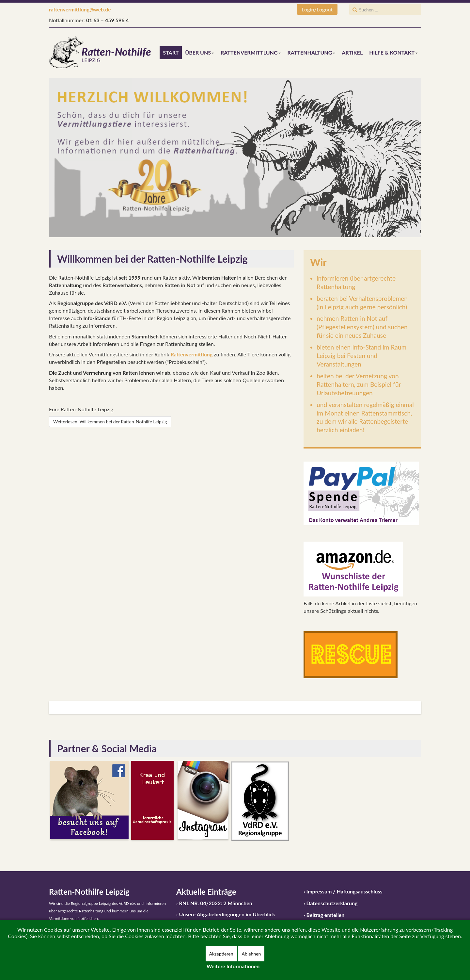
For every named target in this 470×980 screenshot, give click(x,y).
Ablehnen (251, 954)
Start (171, 52)
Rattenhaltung (312, 52)
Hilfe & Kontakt (393, 52)
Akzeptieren (221, 954)
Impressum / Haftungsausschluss (345, 891)
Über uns (200, 52)
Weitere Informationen (233, 966)
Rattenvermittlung (251, 52)
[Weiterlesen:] (110, 422)
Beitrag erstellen (326, 915)
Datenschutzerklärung (332, 903)
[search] (385, 9)
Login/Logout (317, 9)
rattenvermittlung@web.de (80, 9)
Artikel (352, 52)
